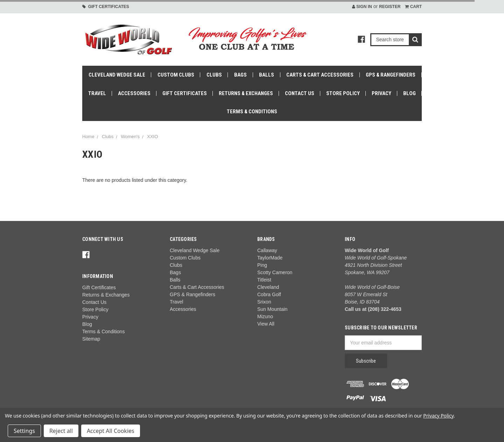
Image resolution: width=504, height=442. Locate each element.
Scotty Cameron (275, 272)
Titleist (264, 280)
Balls (267, 75)
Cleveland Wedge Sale (117, 75)
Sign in (362, 7)
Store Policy (343, 93)
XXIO (152, 137)
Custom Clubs (176, 75)
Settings (24, 431)
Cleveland (268, 287)
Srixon (264, 302)
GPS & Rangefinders (391, 75)
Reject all (61, 431)
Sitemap (91, 339)
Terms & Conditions (252, 112)
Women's (130, 137)
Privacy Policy (438, 416)
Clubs (214, 75)
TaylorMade (270, 258)
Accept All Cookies (111, 431)
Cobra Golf (269, 294)
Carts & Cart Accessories (320, 75)
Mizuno (265, 316)
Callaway (267, 250)
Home (88, 137)
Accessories (134, 93)
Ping (262, 265)
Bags (240, 75)
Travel (97, 93)
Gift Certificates (106, 7)
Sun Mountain (272, 309)
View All (266, 324)
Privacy (381, 93)
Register (390, 7)
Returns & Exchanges (246, 93)
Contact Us (300, 93)
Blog (409, 93)
